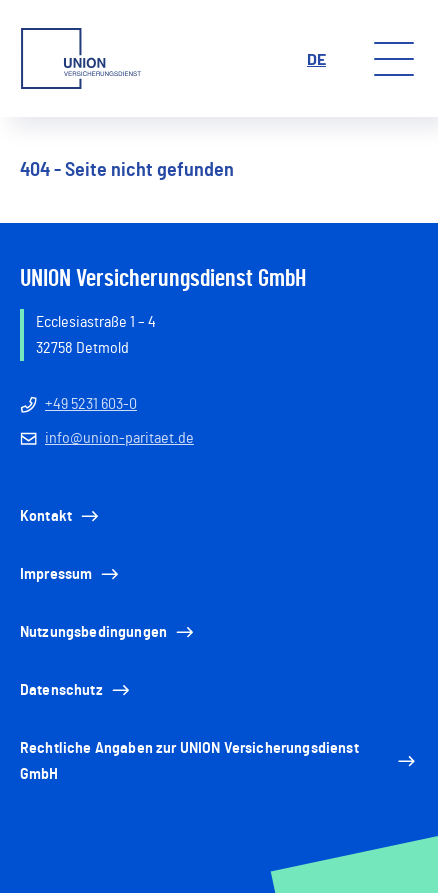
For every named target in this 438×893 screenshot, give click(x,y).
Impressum (71, 574)
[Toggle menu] (394, 59)
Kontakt (61, 516)
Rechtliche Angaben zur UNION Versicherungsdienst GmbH (219, 761)
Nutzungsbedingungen (108, 632)
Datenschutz (76, 690)
